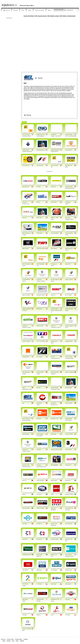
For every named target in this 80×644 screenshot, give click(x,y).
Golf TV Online (69, 403)
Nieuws (16, 10)
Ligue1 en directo (26, 295)
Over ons (3, 639)
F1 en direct (39, 357)
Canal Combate (26, 508)
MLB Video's (40, 218)
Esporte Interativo (69, 494)
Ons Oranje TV (69, 150)
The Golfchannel (55, 233)
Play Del (29, 115)
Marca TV (53, 295)
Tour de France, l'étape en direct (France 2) (57, 310)
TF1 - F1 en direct (41, 341)
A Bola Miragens (40, 480)
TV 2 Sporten (54, 570)
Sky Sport (39, 450)
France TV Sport (26, 341)
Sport (30, 10)
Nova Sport (54, 584)
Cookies (26, 639)
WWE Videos (25, 249)
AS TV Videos (69, 295)
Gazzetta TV (68, 465)
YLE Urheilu (25, 570)
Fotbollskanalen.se (27, 555)
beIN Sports (39, 309)
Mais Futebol (54, 480)
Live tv (7, 10)
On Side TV (39, 524)
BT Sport (39, 187)
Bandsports (68, 480)
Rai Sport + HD (54, 419)
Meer (50, 10)
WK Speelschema (41, 16)
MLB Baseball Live (41, 150)
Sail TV (38, 202)
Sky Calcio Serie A (55, 450)
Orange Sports (26, 357)
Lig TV (52, 615)
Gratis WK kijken (29, 16)
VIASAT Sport (68, 570)
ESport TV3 (68, 264)
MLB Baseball (69, 388)
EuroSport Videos (41, 295)
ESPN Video (54, 202)
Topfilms (22, 641)
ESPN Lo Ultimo (40, 508)
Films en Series (40, 10)
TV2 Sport (25, 524)
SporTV (24, 494)
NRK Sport (39, 570)
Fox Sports (39, 494)
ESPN (52, 494)
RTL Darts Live (26, 165)
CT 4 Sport (39, 584)
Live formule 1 (40, 165)
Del (23, 403)
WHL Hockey (54, 249)
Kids (23, 10)
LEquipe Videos (69, 341)
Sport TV (24, 480)
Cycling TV (53, 187)
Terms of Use (10, 639)
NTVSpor (24, 615)
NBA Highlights (54, 465)
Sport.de (39, 388)
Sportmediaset (26, 434)
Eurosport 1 (25, 539)
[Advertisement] (24, 2)
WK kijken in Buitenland (68, 16)
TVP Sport (68, 615)
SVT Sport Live (69, 524)
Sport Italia (53, 434)
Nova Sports (68, 584)
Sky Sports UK (26, 187)
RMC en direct (40, 326)
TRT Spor (68, 599)
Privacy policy (19, 639)
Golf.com (24, 218)
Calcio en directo (69, 279)
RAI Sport (39, 419)
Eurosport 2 (39, 539)
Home (4, 641)
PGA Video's (40, 233)
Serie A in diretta (69, 434)
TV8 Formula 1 (69, 450)
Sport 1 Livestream (70, 372)
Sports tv (39, 615)
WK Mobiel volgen (53, 16)
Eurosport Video (55, 539)
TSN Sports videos (41, 249)
